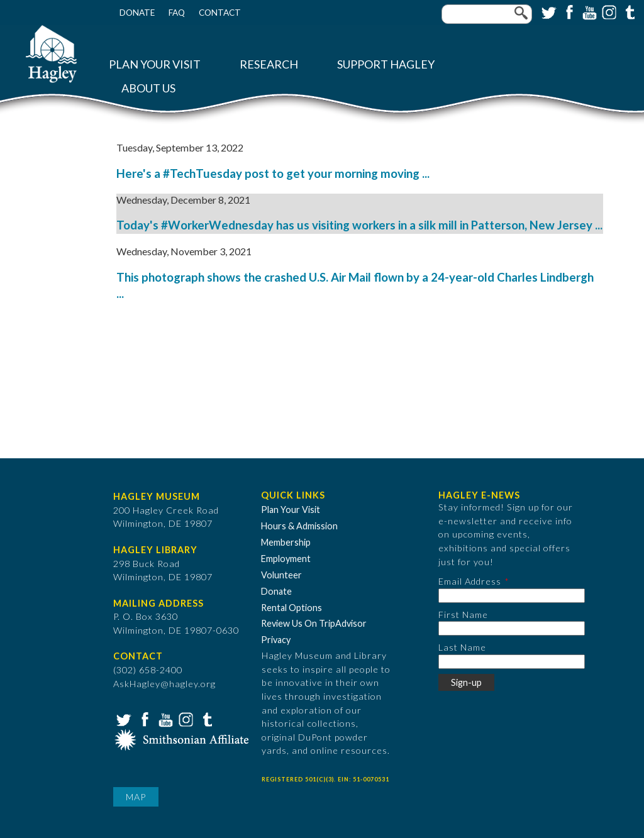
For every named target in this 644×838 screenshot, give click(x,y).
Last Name (462, 647)
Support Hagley (386, 64)
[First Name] (512, 628)
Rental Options (291, 608)
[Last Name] (512, 662)
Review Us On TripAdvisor (314, 623)
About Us (148, 88)
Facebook (568, 11)
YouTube (588, 11)
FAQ (177, 13)
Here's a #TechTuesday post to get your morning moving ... (273, 174)
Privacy (276, 640)
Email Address (470, 581)
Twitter (548, 11)
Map (136, 797)
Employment (286, 559)
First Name (463, 615)
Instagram (608, 11)
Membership (286, 542)
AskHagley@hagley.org (164, 684)
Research (269, 64)
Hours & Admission (299, 526)
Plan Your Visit (155, 64)
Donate (137, 13)
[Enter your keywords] (487, 14)
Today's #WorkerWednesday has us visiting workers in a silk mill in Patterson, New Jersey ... (359, 225)
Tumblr (628, 11)
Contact (220, 13)
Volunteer (281, 575)
